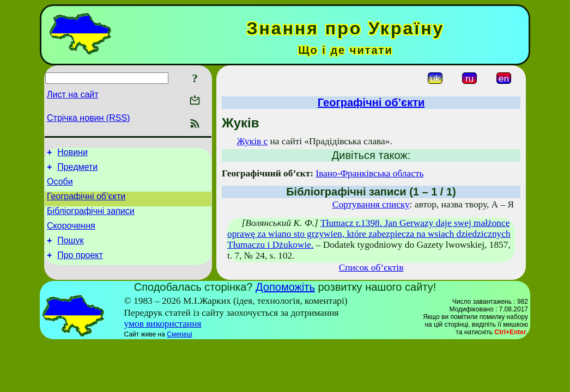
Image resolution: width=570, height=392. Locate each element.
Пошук (70, 252)
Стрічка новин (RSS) (88, 118)
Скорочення (71, 235)
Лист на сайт (73, 94)
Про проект (80, 268)
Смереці (179, 334)
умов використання (163, 324)
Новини (72, 154)
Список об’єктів (371, 268)
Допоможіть (285, 287)
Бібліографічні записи (91, 219)
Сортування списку (371, 204)
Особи (60, 186)
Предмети (77, 170)
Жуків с (252, 141)
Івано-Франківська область (369, 173)
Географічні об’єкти (86, 203)
